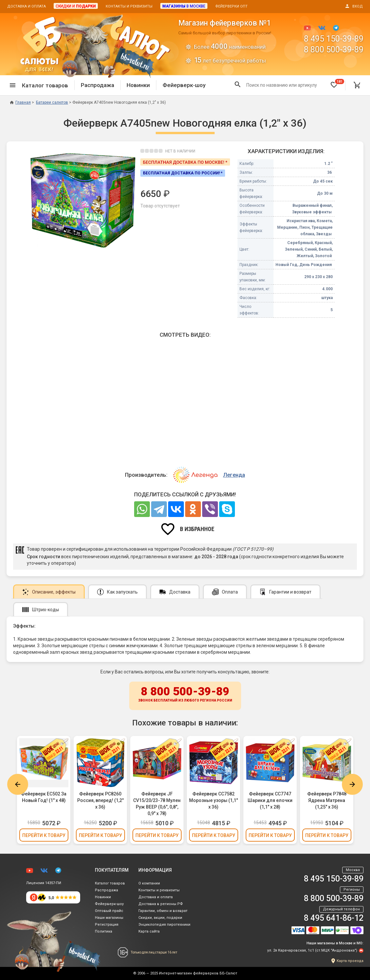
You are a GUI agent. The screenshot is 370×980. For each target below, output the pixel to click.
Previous (18, 784)
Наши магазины (109, 918)
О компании (149, 883)
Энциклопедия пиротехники (164, 925)
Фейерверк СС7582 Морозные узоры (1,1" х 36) (213, 800)
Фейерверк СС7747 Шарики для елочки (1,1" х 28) (270, 800)
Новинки (138, 85)
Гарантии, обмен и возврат (163, 911)
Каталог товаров (110, 883)
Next (352, 784)
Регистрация (107, 925)
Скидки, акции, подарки (160, 918)
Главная (20, 102)
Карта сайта (149, 931)
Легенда (234, 475)
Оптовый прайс (109, 911)
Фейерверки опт (231, 6)
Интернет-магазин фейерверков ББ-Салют (198, 973)
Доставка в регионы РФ (161, 904)
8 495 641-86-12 (334, 918)
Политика (104, 931)
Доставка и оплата (26, 6)
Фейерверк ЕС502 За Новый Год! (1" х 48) (44, 797)
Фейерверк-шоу (184, 85)
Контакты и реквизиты (129, 6)
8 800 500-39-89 (334, 50)
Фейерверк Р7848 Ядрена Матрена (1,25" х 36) (327, 800)
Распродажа (97, 85)
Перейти (44, 835)
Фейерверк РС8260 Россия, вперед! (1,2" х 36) (100, 800)
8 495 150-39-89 (334, 39)
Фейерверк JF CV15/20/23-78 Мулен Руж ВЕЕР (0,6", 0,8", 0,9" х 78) (157, 804)
